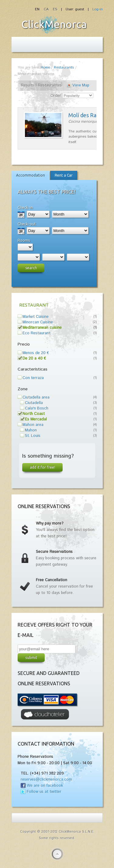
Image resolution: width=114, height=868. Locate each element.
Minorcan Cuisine (38, 322)
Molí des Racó (85, 115)
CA (47, 9)
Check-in (25, 207)
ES (55, 9)
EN (38, 9)
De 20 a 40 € (34, 358)
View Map (81, 85)
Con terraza (33, 378)
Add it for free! (42, 467)
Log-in (98, 9)
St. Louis (33, 436)
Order (56, 96)
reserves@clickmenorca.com (46, 780)
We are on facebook (45, 786)
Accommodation (31, 175)
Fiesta (54, 25)
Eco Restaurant (36, 333)
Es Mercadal (36, 419)
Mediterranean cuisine (42, 328)
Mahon (31, 430)
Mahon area (33, 425)
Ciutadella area (36, 397)
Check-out (27, 224)
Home (45, 67)
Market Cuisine (36, 317)
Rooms (24, 240)
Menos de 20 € (36, 353)
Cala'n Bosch (37, 408)
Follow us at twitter (44, 792)
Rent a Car (64, 175)
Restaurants (64, 67)
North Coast (34, 414)
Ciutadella (34, 403)
